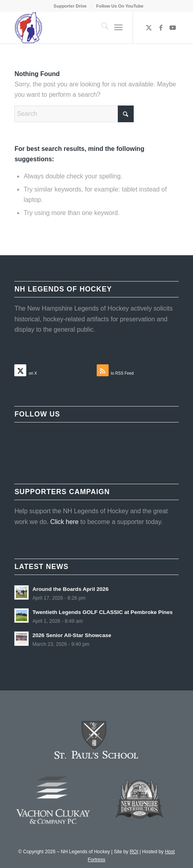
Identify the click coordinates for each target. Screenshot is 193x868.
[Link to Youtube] (173, 28)
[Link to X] (149, 28)
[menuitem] (70, 6)
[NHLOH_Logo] (80, 27)
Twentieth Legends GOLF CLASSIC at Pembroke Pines (102, 612)
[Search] (101, 27)
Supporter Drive (70, 6)
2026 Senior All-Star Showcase (72, 635)
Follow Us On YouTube (120, 6)
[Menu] (118, 27)
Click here (64, 522)
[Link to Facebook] (161, 28)
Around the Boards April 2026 (70, 589)
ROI (134, 852)
